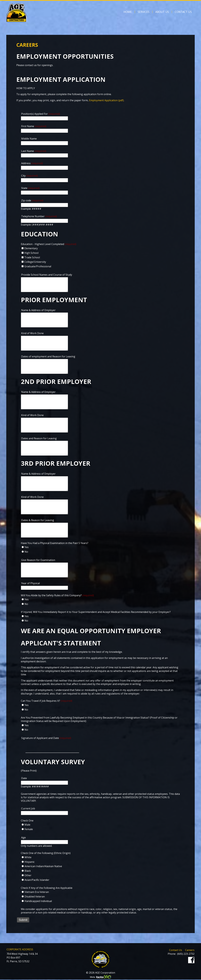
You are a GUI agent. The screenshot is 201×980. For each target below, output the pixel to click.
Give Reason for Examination (38, 560)
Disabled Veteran (35, 897)
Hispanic (30, 862)
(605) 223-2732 (186, 954)
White (28, 858)
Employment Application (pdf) (106, 100)
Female (29, 830)
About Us (162, 12)
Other (28, 876)
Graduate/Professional (38, 266)
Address (32, 163)
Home (128, 12)
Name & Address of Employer (38, 310)
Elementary (31, 248)
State (30, 188)
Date (24, 779)
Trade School (32, 257)
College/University (35, 262)
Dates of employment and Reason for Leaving (48, 357)
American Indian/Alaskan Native (43, 867)
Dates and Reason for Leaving (39, 439)
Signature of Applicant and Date (46, 738)
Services (144, 12)
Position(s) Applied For (41, 114)
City (30, 176)
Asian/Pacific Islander (37, 880)
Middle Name (29, 139)
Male (27, 825)
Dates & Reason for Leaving (38, 520)
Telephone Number (39, 216)
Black (28, 871)
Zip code (32, 200)
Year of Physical (30, 584)
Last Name (34, 151)
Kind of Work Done (32, 333)
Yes (27, 548)
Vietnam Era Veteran (37, 892)
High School (31, 253)
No (26, 552)
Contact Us (183, 12)
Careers (190, 950)
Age (23, 838)
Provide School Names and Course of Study (47, 275)
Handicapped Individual (38, 902)
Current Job (28, 809)
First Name (34, 126)
